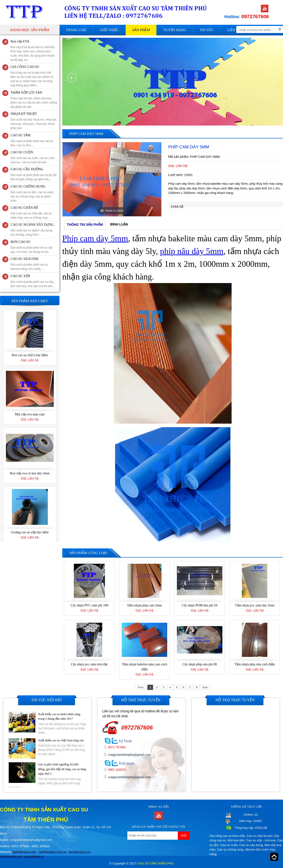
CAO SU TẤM (21, 135)
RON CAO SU (21, 242)
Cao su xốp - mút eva (261, 840)
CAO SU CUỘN (22, 152)
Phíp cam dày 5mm (95, 238)
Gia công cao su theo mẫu (227, 836)
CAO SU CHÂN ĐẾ (24, 208)
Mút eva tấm (236, 840)
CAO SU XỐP (20, 276)
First (141, 687)
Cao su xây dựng (251, 845)
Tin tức (207, 30)
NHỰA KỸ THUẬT (24, 114)
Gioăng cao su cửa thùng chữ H (30, 354)
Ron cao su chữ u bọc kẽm (30, 413)
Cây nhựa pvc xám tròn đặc (89, 664)
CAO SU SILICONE (25, 259)
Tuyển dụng (175, 30)
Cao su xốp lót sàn (260, 836)
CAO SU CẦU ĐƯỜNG (27, 169)
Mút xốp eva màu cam (30, 472)
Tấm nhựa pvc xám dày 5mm (255, 605)
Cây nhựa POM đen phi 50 (200, 605)
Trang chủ (76, 30)
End (205, 687)
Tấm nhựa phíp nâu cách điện (255, 664)
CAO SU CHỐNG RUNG (28, 186)
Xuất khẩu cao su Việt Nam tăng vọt (61, 740)
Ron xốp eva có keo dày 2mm (30, 531)
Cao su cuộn (229, 845)
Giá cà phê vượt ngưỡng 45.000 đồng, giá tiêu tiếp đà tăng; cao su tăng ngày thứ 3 (62, 769)
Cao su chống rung (230, 849)
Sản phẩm (141, 30)
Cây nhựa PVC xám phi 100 (89, 605)
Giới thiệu (109, 30)
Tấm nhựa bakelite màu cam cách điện (145, 667)
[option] (112, 179)
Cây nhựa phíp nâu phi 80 (200, 664)
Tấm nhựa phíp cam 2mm (145, 605)
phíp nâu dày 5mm (192, 251)
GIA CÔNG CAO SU (25, 67)
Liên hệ (234, 30)
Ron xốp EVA (20, 41)
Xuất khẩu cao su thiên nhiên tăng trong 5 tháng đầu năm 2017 (59, 716)
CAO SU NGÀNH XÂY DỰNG (32, 225)
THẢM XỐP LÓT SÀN (26, 93)
